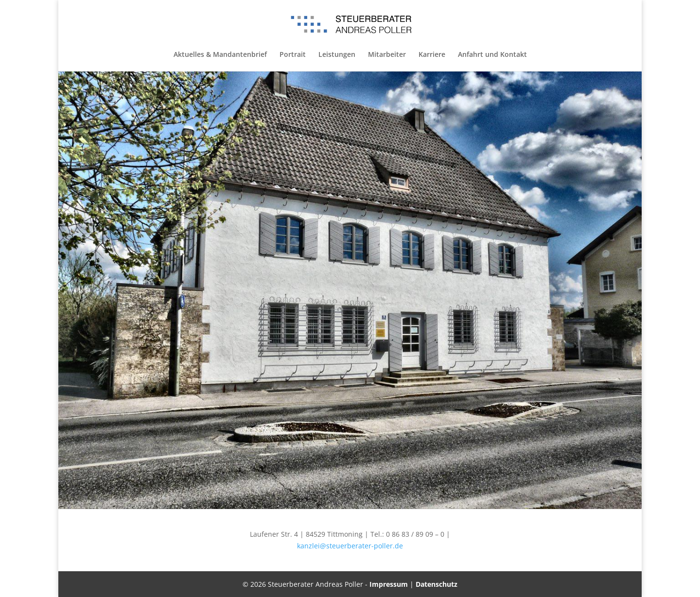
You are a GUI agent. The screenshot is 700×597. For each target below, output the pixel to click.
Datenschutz (437, 584)
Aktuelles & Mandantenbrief (220, 55)
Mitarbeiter (387, 55)
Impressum (389, 584)
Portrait (293, 55)
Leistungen (337, 55)
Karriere (432, 55)
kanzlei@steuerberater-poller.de (350, 546)
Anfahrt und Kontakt (492, 55)
